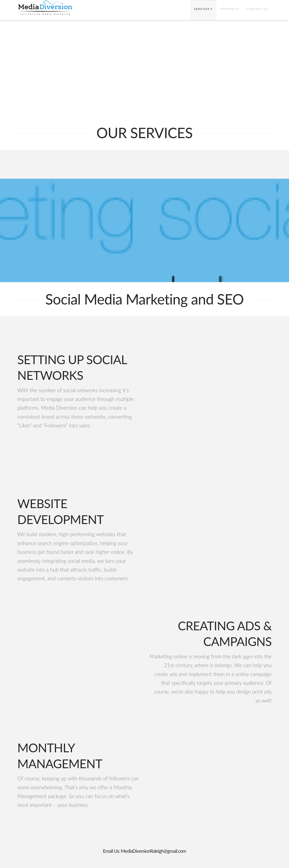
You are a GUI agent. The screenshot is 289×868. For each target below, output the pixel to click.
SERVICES (202, 9)
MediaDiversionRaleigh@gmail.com (153, 851)
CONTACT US (257, 9)
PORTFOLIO (230, 9)
